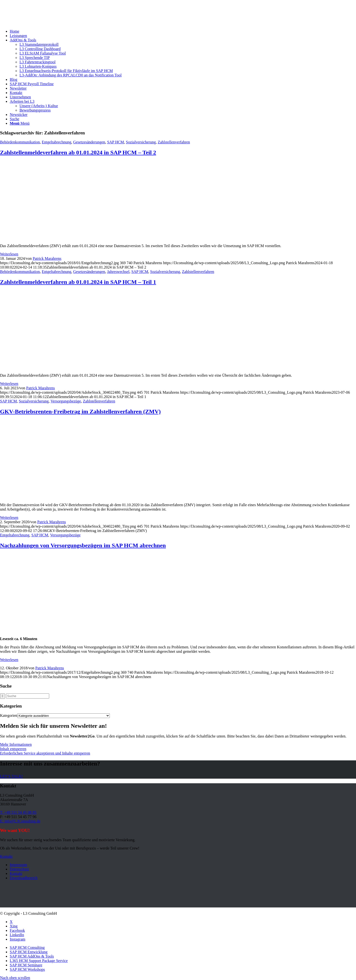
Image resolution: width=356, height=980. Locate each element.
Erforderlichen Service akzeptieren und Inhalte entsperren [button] (45, 753)
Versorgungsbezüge (66, 401)
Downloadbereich (24, 878)
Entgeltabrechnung (57, 142)
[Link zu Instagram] (18, 939)
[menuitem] (183, 31)
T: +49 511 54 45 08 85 (18, 812)
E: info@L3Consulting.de (20, 821)
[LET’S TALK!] (11, 776)
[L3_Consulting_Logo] (37, 23)
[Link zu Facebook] (17, 930)
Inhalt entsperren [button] (13, 749)
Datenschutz (19, 869)
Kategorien (9, 715)
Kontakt (16, 873)
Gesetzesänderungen (89, 142)
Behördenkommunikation (20, 142)
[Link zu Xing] (14, 926)
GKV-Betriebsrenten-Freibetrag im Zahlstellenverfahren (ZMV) (80, 411)
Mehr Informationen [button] (16, 744)
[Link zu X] (11, 922)
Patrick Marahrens (47, 258)
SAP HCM (116, 142)
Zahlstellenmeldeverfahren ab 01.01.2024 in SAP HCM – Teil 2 (78, 152)
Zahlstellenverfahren (174, 142)
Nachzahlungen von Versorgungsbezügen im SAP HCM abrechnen (83, 545)
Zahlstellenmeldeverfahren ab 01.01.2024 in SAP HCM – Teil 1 (78, 282)
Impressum (18, 865)
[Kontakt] (6, 856)
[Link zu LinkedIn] (17, 935)
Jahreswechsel (118, 272)
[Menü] (20, 123)
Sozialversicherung (141, 142)
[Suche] (14, 119)
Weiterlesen (9, 254)
